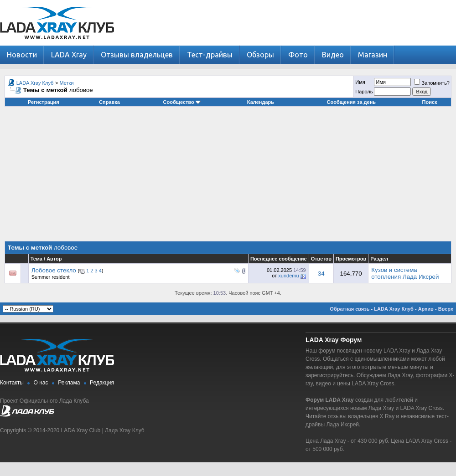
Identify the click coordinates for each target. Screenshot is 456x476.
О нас (41, 383)
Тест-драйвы (210, 55)
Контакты (12, 383)
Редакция (102, 383)
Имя (360, 82)
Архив (426, 309)
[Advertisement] (228, 177)
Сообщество (182, 102)
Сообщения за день (351, 102)
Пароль (364, 92)
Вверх (446, 309)
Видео (333, 55)
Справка (109, 102)
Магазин (373, 55)
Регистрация (44, 102)
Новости (22, 55)
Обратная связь (350, 309)
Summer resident (51, 277)
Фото (298, 55)
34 (321, 274)
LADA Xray (69, 55)
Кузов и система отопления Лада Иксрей (405, 273)
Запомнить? (432, 83)
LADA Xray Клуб (35, 83)
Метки (67, 83)
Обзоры (260, 55)
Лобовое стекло (54, 270)
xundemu (288, 276)
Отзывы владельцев (137, 55)
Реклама (69, 383)
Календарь (261, 102)
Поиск (430, 102)
